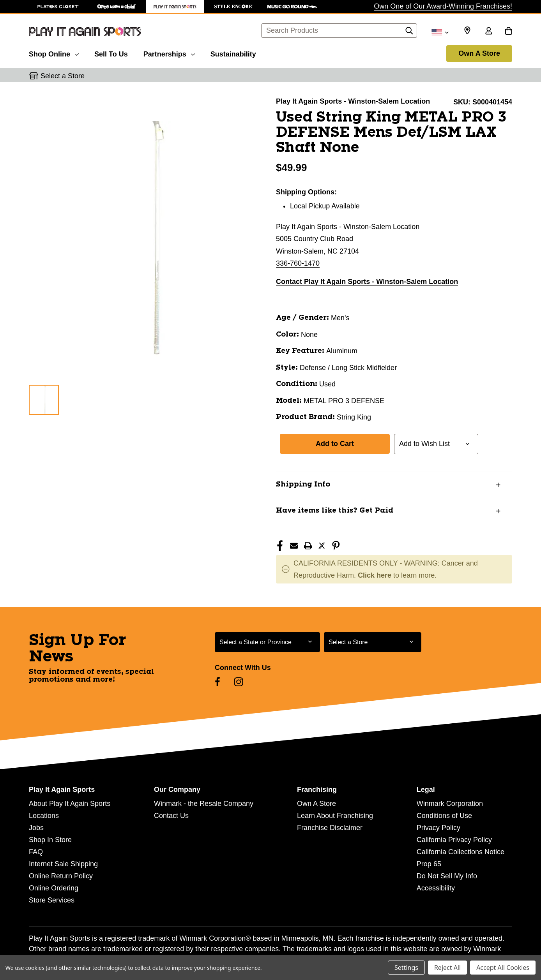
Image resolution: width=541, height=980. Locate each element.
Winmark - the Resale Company (204, 804)
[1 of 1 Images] (44, 400)
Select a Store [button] (63, 76)
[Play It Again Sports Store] (175, 6)
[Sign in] (488, 32)
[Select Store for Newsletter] (373, 642)
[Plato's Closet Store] (58, 6)
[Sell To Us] (111, 53)
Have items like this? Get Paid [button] (335, 511)
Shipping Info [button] (303, 485)
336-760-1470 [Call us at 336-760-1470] (298, 263)
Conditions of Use (444, 816)
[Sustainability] (233, 53)
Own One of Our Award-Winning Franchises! (443, 6)
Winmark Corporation (450, 804)
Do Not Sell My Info (447, 876)
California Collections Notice (461, 852)
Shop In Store (50, 840)
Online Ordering (54, 888)
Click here (375, 575)
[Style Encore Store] (233, 6)
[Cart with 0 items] (508, 32)
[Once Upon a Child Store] (117, 6)
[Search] (409, 33)
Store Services (52, 900)
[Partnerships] (169, 53)
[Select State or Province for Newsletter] (267, 642)
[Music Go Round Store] (292, 6)
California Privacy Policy (454, 840)
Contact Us (171, 816)
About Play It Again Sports (70, 804)
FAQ (36, 852)
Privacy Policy (438, 828)
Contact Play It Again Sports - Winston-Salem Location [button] (367, 282)
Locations (44, 816)
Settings (406, 968)
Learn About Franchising (335, 816)
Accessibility (436, 888)
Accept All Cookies (503, 968)
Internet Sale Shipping (63, 864)
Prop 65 (429, 864)
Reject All (447, 968)
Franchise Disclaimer (330, 828)
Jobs (36, 828)
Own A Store (479, 53)
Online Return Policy (61, 876)
